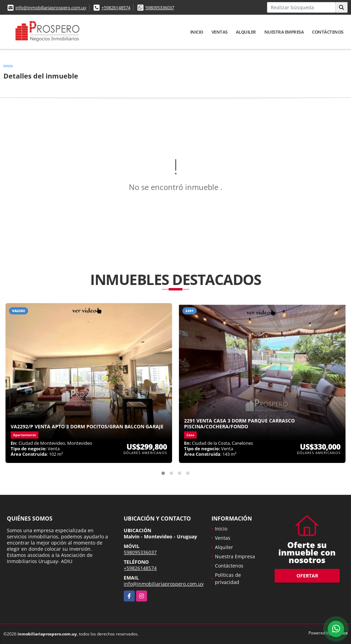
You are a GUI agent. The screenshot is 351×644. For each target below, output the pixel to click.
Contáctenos (328, 32)
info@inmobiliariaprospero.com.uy (51, 8)
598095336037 (160, 8)
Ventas (220, 32)
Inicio (197, 32)
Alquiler (246, 32)
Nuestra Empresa (284, 32)
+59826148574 (116, 8)
